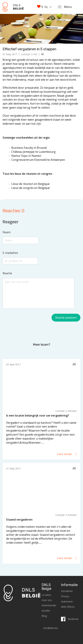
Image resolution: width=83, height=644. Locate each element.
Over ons (47, 600)
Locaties (46, 595)
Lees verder (67, 454)
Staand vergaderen (19, 520)
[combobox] (49, 7)
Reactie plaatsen (66, 318)
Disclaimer (67, 591)
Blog (44, 616)
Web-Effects (68, 607)
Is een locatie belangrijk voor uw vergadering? (38, 415)
